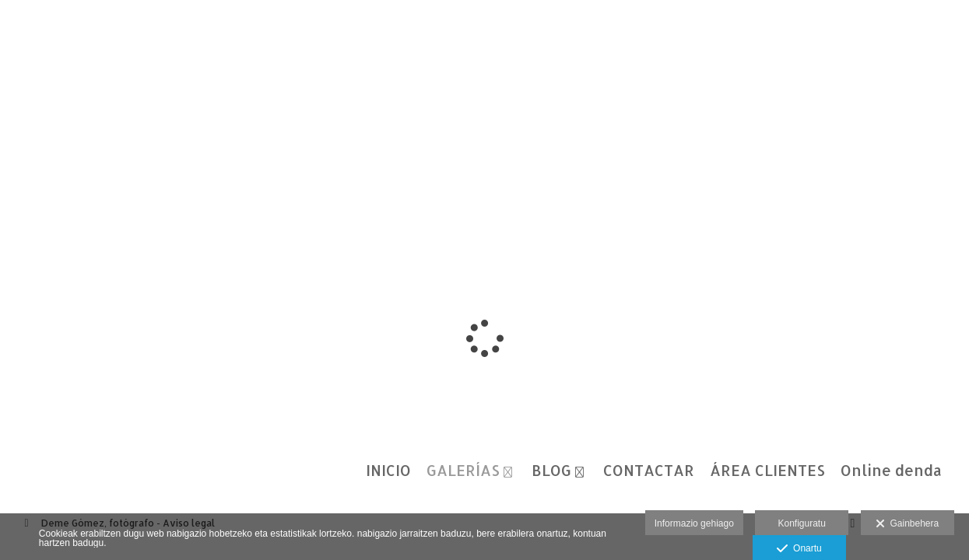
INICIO (388, 471)
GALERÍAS (463, 471)
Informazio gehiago (694, 523)
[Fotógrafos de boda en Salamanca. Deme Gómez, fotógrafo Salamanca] (14, 29)
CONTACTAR (649, 471)
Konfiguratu (801, 523)
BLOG (551, 471)
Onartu (799, 549)
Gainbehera (907, 524)
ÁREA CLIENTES (767, 471)
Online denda (891, 471)
